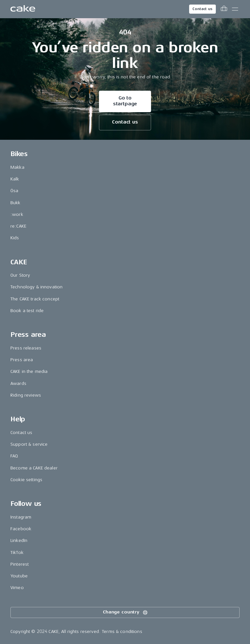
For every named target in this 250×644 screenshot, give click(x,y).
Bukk (15, 203)
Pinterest (20, 564)
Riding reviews (26, 395)
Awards (18, 383)
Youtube (19, 576)
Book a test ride (27, 311)
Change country (126, 612)
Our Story (20, 275)
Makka (17, 167)
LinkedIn (19, 540)
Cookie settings (26, 480)
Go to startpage (125, 101)
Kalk (15, 179)
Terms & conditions (122, 631)
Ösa (14, 191)
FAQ (14, 456)
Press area (22, 360)
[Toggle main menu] (235, 9)
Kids (15, 238)
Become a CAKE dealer (34, 468)
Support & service (29, 444)
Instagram (21, 517)
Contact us (202, 9)
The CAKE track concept (35, 299)
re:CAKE (18, 226)
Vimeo (17, 588)
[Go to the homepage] (23, 9)
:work (17, 214)
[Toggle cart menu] (224, 9)
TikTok (17, 552)
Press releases (26, 348)
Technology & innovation (36, 287)
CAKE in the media (29, 371)
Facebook (21, 529)
